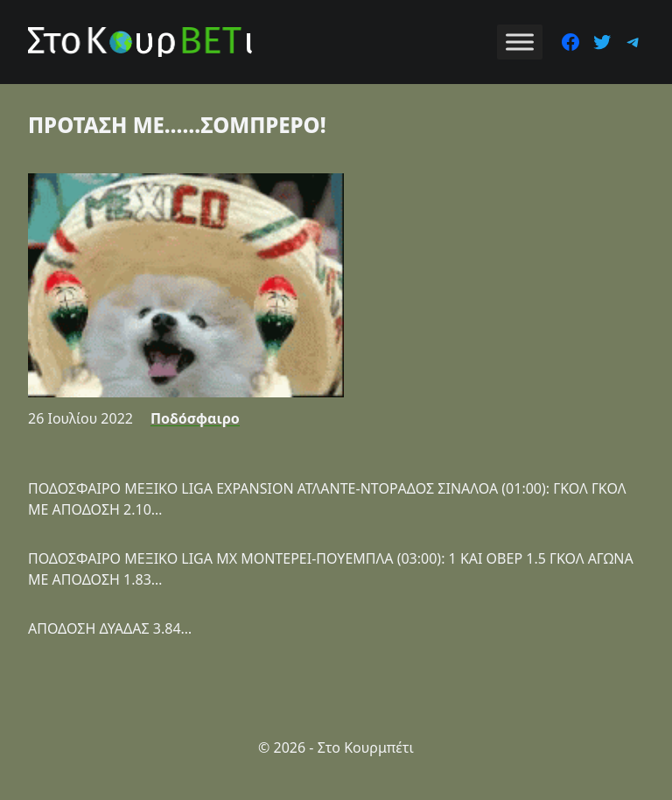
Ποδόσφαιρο (195, 418)
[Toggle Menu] (520, 42)
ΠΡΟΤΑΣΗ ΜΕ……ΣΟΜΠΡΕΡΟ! (177, 125)
